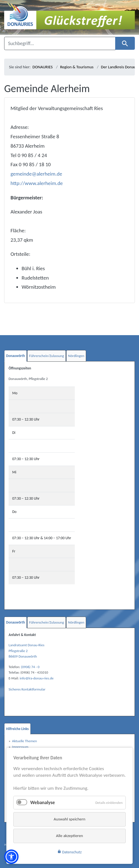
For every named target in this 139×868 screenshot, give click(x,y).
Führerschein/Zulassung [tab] (47, 356)
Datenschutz (69, 852)
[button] (11, 857)
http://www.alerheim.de (37, 183)
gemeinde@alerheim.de (36, 174)
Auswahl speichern (69, 819)
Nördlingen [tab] (76, 356)
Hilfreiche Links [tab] (17, 729)
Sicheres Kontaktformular (27, 689)
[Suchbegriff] (60, 43)
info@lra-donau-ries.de (37, 678)
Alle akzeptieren (69, 836)
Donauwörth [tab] (16, 356)
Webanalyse (43, 802)
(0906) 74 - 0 (30, 667)
